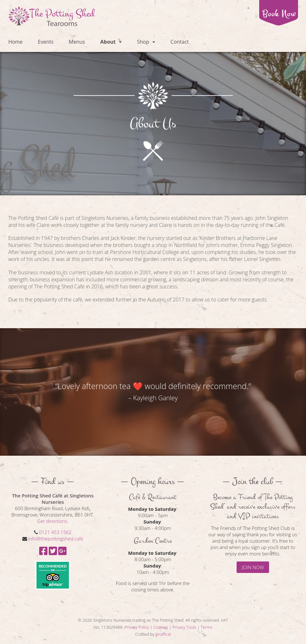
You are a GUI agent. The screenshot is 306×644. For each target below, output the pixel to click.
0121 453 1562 (55, 532)
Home (15, 42)
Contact (179, 42)
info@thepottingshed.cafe (56, 539)
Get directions (52, 521)
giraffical (163, 634)
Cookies (161, 627)
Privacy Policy (137, 627)
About (108, 42)
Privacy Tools (184, 627)
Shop (143, 42)
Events (46, 42)
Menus (77, 42)
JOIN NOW (253, 567)
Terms (206, 627)
